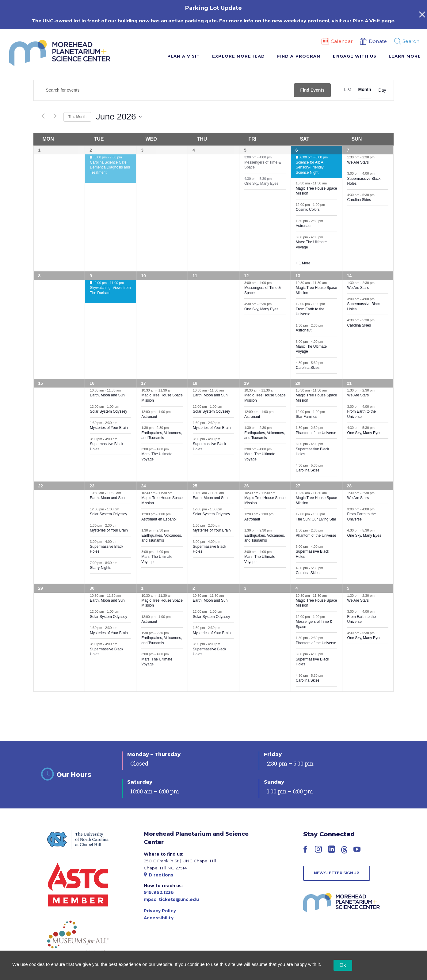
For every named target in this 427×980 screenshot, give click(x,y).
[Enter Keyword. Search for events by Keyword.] (164, 90)
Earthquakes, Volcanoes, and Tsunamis (162, 435)
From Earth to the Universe (310, 312)
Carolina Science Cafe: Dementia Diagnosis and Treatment (110, 167)
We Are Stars (358, 162)
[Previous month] (43, 116)
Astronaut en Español (159, 519)
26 (246, 486)
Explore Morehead (238, 56)
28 (349, 486)
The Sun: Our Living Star (316, 519)
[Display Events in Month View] (365, 90)
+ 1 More (303, 263)
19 (246, 383)
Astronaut (304, 226)
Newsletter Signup (337, 873)
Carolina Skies (359, 200)
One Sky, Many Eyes (261, 184)
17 (143, 383)
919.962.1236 (159, 892)
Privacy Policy (160, 911)
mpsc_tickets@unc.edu (171, 899)
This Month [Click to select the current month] (77, 117)
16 (92, 383)
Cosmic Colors (308, 210)
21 (349, 383)
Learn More (405, 56)
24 (143, 486)
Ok (343, 965)
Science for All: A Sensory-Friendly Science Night (310, 167)
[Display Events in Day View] (382, 90)
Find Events (312, 90)
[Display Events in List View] (348, 90)
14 (349, 276)
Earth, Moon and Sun (107, 395)
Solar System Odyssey (108, 411)
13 (298, 276)
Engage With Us (355, 56)
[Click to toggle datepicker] (119, 117)
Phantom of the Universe (316, 433)
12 (246, 276)
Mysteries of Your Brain (109, 428)
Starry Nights (100, 568)
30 (92, 588)
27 (298, 486)
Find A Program (299, 56)
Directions (158, 875)
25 (195, 486)
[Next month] (55, 116)
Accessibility (159, 918)
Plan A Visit (184, 56)
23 (92, 486)
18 (195, 383)
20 (298, 383)
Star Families (307, 417)
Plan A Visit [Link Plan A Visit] (366, 21)
